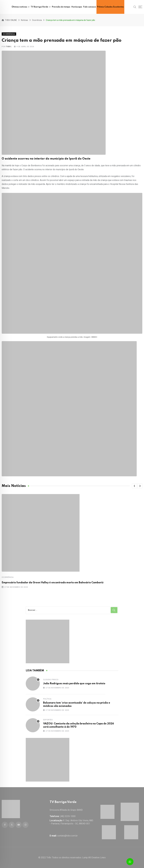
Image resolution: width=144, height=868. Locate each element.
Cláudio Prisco (51, 680)
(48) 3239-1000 (68, 816)
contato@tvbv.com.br (67, 836)
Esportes (48, 720)
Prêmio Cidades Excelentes (110, 7)
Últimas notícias (19, 7)
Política (47, 699)
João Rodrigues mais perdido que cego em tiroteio (74, 684)
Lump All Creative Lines (94, 858)
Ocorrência (8, 577)
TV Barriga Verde (39, 7)
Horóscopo (77, 7)
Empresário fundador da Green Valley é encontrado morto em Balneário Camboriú (53, 583)
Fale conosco (90, 7)
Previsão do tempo (61, 7)
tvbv (8, 47)
